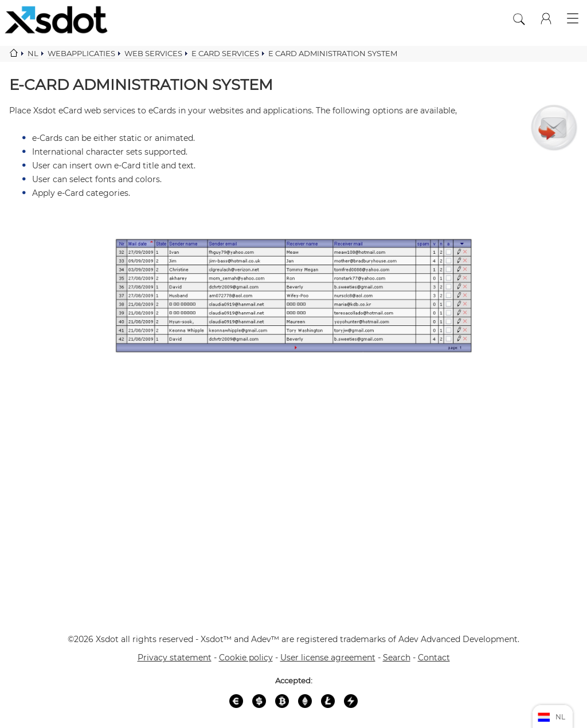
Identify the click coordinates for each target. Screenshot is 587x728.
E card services (225, 53)
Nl (33, 53)
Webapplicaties (81, 53)
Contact (434, 658)
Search (397, 658)
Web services (153, 53)
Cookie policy (246, 658)
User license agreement (328, 658)
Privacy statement (175, 658)
